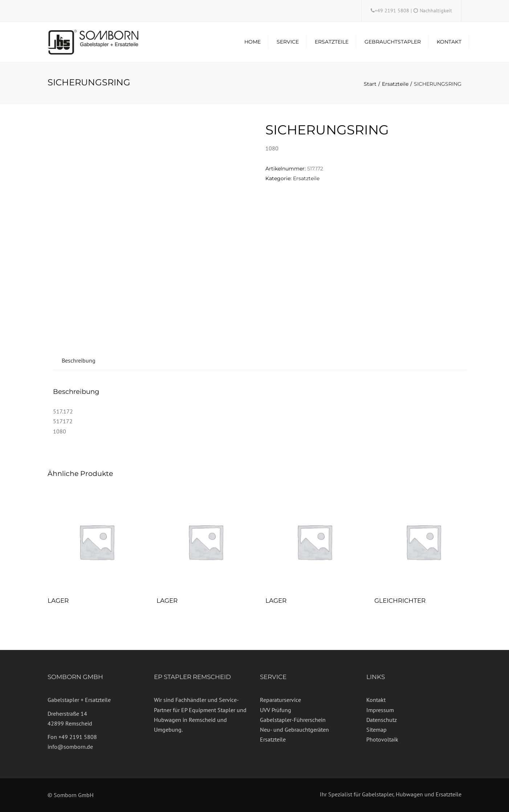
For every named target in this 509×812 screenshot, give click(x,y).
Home (253, 42)
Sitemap (376, 730)
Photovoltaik (382, 739)
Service (288, 42)
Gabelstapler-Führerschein (293, 720)
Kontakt (449, 42)
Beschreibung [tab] (79, 360)
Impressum (380, 710)
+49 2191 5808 (393, 11)
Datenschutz (382, 720)
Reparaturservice (280, 700)
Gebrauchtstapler (393, 42)
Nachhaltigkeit (436, 11)
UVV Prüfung (276, 710)
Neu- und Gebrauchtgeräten (294, 730)
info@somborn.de (70, 747)
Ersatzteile (332, 42)
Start (370, 84)
